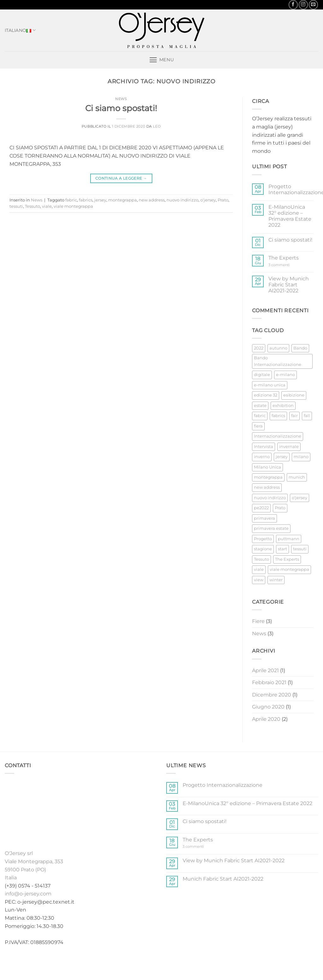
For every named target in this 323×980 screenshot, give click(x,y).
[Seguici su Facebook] (293, 5)
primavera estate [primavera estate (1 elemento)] (271, 528)
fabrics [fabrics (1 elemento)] (278, 416)
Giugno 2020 (268, 707)
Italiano (20, 30)
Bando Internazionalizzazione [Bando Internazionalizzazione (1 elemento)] (278, 361)
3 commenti (285, 265)
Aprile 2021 (265, 670)
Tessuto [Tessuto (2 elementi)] (261, 559)
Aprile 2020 (266, 719)
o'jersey (208, 200)
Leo (157, 126)
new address (152, 200)
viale (47, 206)
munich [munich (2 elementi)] (297, 477)
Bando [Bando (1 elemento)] (300, 348)
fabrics (86, 200)
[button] (161, 60)
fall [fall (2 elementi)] (307, 416)
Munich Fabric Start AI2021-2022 (223, 879)
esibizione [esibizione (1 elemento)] (294, 395)
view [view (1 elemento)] (259, 580)
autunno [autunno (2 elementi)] (278, 348)
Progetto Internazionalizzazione (223, 785)
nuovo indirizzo (182, 200)
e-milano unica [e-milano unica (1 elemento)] (270, 385)
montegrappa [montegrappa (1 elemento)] (268, 477)
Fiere (258, 621)
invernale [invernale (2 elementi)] (289, 447)
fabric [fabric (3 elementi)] (260, 416)
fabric (71, 200)
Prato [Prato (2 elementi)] (280, 508)
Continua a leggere (121, 178)
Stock (156, 962)
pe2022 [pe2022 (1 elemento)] (261, 508)
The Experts (284, 258)
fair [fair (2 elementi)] (294, 416)
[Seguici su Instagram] (303, 5)
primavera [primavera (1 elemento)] (264, 518)
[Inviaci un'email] (313, 5)
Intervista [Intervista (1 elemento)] (264, 447)
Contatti (212, 962)
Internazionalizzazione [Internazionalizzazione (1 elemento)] (278, 436)
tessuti (16, 206)
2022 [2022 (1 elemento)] (259, 348)
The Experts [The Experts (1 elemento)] (287, 559)
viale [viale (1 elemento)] (259, 569)
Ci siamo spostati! (121, 108)
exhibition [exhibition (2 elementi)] (283, 406)
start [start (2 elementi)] (282, 549)
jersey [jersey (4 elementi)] (282, 457)
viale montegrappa (73, 206)
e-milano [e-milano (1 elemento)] (285, 375)
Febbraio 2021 (269, 682)
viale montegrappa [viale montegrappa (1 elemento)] (289, 569)
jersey (100, 200)
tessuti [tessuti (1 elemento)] (300, 549)
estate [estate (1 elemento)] (260, 406)
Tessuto (32, 206)
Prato (223, 200)
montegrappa (123, 200)
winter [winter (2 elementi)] (276, 580)
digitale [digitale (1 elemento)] (262, 375)
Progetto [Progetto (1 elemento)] (263, 539)
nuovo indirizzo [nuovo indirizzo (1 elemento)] (270, 498)
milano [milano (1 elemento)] (301, 457)
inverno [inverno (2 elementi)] (262, 457)
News (121, 99)
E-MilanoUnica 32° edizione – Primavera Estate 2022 (290, 216)
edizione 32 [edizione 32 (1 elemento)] (266, 395)
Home (107, 962)
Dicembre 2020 (272, 695)
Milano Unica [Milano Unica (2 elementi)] (267, 467)
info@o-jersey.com (28, 894)
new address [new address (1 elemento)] (267, 487)
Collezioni (131, 962)
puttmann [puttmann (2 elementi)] (289, 539)
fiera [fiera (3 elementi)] (258, 426)
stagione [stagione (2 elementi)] (263, 549)
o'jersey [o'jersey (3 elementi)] (300, 498)
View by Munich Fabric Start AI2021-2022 (289, 285)
